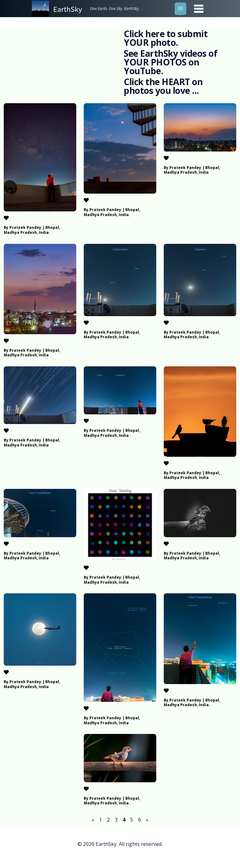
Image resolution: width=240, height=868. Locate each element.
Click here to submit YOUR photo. (166, 38)
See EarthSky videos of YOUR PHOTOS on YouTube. (170, 62)
